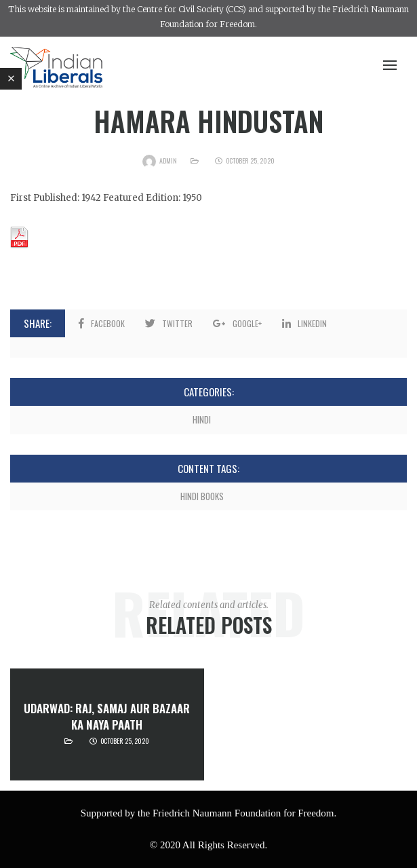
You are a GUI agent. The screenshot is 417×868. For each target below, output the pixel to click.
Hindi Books (202, 496)
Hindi (202, 419)
